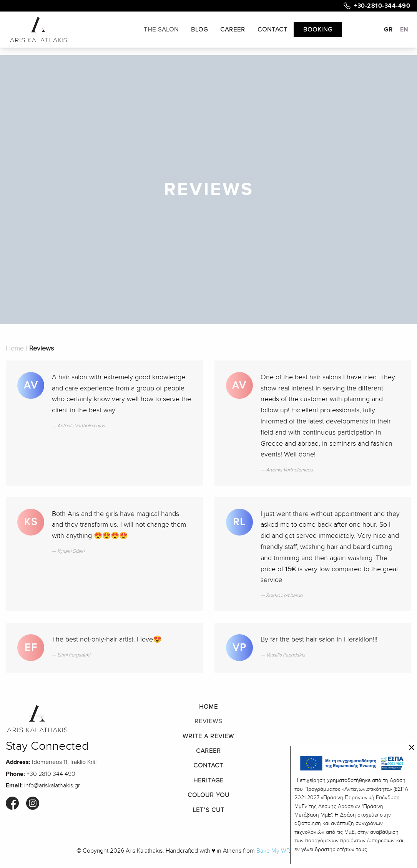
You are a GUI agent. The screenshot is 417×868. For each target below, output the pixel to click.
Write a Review (208, 736)
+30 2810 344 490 (51, 774)
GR (388, 30)
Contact (272, 30)
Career (233, 30)
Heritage (208, 780)
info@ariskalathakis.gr (52, 785)
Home (15, 348)
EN (404, 30)
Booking (318, 30)
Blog (199, 30)
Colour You (208, 795)
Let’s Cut (208, 810)
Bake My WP (273, 851)
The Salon (161, 30)
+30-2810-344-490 (382, 6)
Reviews (208, 721)
